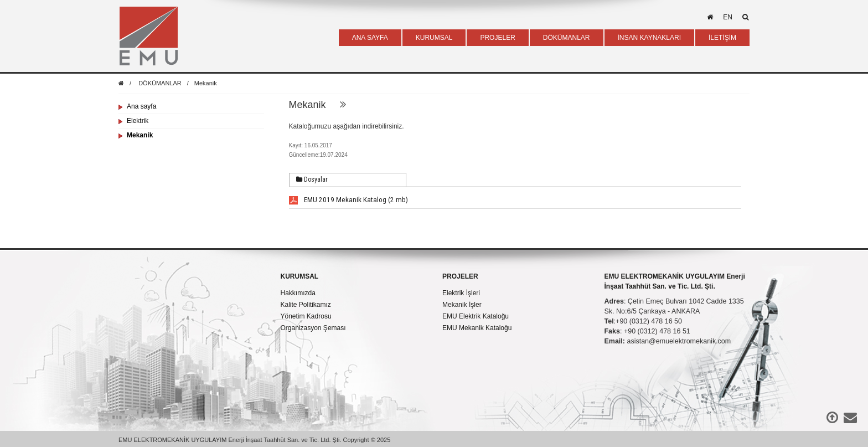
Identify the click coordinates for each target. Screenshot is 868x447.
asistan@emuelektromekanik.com (679, 341)
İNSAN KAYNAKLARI (649, 38)
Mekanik (206, 83)
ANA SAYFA (370, 38)
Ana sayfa (141, 106)
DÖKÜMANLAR (160, 83)
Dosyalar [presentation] (312, 179)
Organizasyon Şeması (313, 328)
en (728, 17)
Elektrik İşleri (461, 293)
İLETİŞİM (722, 38)
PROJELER (460, 276)
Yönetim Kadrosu (306, 316)
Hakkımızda (298, 293)
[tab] (348, 180)
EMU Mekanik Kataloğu (477, 328)
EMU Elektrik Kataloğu (476, 316)
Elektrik (138, 121)
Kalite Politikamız (306, 305)
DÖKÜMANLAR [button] (567, 38)
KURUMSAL (300, 276)
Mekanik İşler (462, 305)
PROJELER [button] (497, 38)
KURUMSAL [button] (434, 38)
